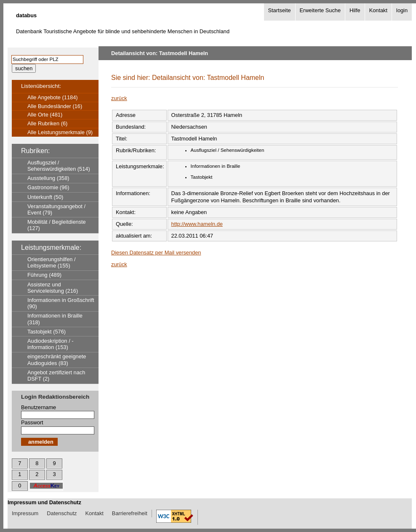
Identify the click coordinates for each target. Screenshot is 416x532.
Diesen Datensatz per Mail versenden (156, 253)
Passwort (32, 422)
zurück (119, 98)
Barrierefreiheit (130, 513)
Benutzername (39, 407)
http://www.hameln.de (197, 224)
